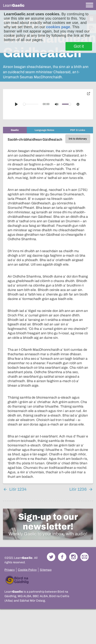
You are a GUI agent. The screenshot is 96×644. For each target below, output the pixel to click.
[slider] (31, 104)
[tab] (15, 130)
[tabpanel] (48, 308)
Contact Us (85, 557)
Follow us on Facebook (62, 557)
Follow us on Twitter (51, 557)
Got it (79, 46)
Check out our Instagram (73, 557)
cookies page (58, 27)
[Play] (16, 104)
